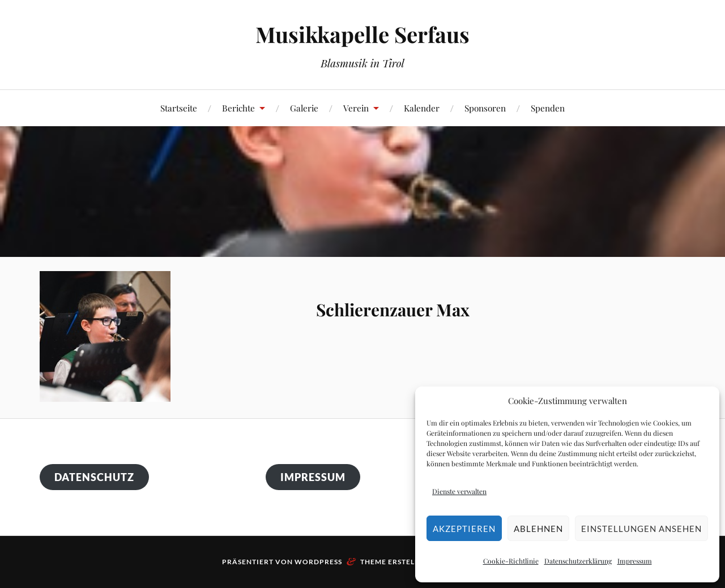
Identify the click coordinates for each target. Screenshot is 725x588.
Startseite (179, 108)
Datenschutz (94, 477)
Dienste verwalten (459, 491)
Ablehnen (538, 529)
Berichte (238, 108)
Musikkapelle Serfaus (362, 34)
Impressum (635, 561)
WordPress (318, 562)
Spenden (548, 108)
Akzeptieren (464, 529)
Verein (356, 108)
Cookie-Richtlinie (511, 561)
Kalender (422, 108)
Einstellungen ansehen (641, 529)
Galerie (304, 108)
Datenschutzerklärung (578, 561)
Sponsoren (485, 108)
